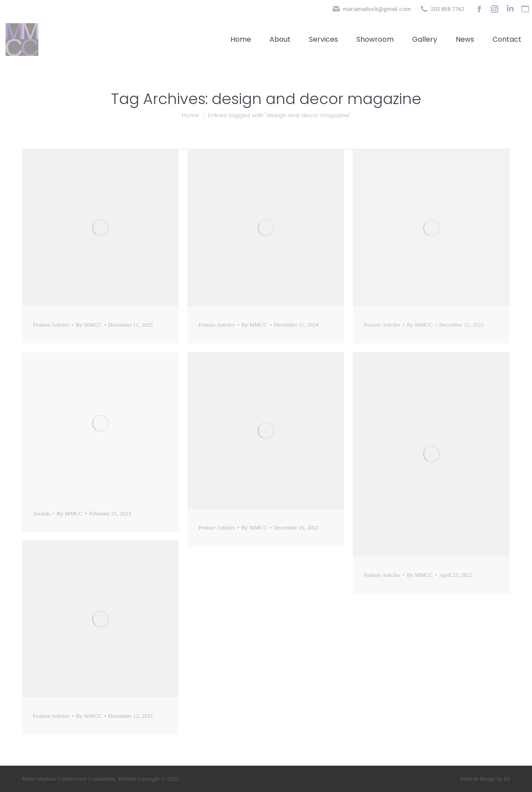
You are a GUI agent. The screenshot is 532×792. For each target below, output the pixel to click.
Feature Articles (51, 325)
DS (507, 779)
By (89, 325)
